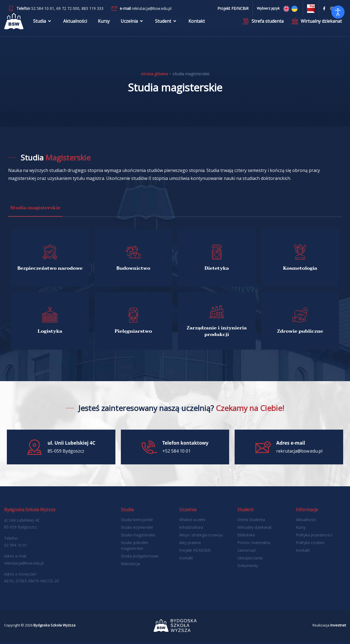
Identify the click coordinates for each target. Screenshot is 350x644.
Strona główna (154, 74)
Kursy (104, 26)
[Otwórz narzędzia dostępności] (338, 12)
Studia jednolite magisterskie (135, 548)
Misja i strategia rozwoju (201, 537)
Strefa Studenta (251, 522)
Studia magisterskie (138, 537)
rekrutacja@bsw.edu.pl (152, 8)
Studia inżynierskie (137, 530)
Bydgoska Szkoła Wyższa (54, 628)
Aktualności (75, 26)
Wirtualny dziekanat (255, 530)
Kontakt (197, 26)
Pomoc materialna (254, 545)
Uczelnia (132, 26)
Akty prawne (190, 545)
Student (166, 26)
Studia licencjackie (137, 522)
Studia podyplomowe (140, 558)
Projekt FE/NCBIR (195, 553)
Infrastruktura (191, 530)
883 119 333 (92, 8)
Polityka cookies (310, 545)
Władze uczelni (192, 522)
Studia (43, 26)
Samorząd (246, 553)
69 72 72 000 (68, 8)
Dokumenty (248, 568)
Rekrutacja (130, 566)
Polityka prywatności (314, 537)
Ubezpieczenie (250, 560)
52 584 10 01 (43, 8)
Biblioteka (246, 537)
